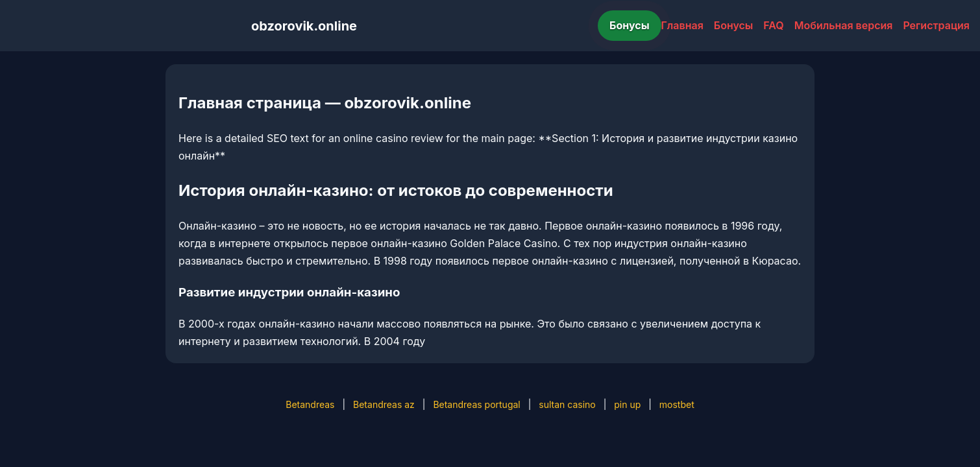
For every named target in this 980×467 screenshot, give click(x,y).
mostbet (677, 404)
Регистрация (936, 25)
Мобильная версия (844, 25)
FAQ (773, 25)
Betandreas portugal (476, 404)
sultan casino (567, 404)
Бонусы (630, 25)
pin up (627, 404)
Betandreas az (384, 404)
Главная (682, 25)
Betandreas (310, 404)
